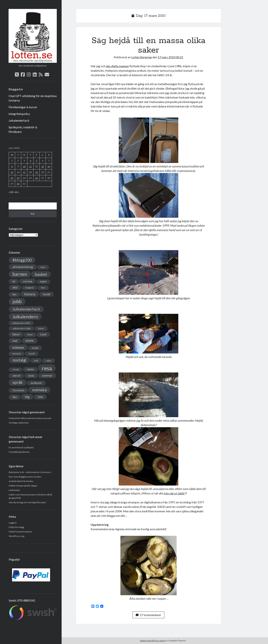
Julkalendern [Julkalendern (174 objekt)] (25, 317)
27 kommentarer (148, 615)
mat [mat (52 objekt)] (15, 341)
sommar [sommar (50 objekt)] (47, 375)
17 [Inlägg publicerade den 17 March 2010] (24, 172)
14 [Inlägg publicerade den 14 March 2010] (49, 166)
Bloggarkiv (16, 89)
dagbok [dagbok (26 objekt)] (43, 281)
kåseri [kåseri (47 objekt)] (16, 334)
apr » (17, 192)
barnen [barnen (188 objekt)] (20, 274)
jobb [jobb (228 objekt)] (17, 301)
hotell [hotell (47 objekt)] (46, 294)
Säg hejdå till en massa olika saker (149, 45)
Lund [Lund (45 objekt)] (43, 334)
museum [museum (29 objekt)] (17, 354)
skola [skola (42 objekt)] (31, 376)
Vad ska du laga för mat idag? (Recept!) (27, 502)
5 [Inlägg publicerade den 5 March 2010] (37, 161)
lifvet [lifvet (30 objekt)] (30, 335)
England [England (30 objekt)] (29, 288)
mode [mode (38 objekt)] (35, 348)
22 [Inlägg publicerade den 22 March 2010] (12, 178)
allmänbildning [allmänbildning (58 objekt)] (23, 267)
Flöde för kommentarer (21, 532)
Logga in (13, 523)
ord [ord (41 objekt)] (36, 360)
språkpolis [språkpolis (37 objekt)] (36, 383)
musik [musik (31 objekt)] (32, 354)
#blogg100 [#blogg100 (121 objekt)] (22, 260)
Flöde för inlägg (16, 527)
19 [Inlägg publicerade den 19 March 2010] (36, 172)
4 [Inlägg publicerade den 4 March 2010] (30, 161)
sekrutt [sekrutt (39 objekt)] (16, 376)
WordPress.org (16, 536)
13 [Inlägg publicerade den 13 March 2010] (43, 166)
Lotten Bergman (142, 57)
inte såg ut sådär (174, 493)
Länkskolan (14, 490)
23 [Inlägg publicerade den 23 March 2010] (18, 178)
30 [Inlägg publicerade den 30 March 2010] (18, 184)
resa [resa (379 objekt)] (47, 368)
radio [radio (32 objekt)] (48, 361)
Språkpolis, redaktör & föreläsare (23, 129)
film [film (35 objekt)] (14, 294)
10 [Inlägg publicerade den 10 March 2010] (24, 166)
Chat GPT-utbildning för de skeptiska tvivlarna (33, 98)
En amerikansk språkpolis (21, 447)
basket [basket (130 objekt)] (41, 274)
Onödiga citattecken (19, 423)
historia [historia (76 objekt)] (30, 294)
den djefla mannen (117, 66)
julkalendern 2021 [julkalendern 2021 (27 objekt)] (21, 323)
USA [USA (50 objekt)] (40, 397)
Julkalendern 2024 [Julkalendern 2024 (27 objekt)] (21, 328)
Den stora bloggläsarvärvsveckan (25, 477)
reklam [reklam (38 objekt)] (30, 369)
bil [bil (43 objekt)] (14, 281)
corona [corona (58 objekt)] (28, 281)
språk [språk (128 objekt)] (18, 382)
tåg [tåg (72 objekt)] (27, 397)
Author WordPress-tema (152, 641)
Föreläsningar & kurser (23, 107)
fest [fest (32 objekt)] (43, 288)
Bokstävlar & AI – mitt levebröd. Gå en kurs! (30, 472)
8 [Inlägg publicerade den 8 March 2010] (12, 166)
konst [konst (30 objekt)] (41, 328)
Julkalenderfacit (19, 120)
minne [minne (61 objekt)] (29, 341)
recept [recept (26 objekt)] (16, 369)
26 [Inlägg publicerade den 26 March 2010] (36, 178)
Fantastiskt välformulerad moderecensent (30, 418)
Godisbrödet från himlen (21, 481)
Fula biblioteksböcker (19, 452)
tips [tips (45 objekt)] (15, 397)
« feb (11, 192)
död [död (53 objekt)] (15, 287)
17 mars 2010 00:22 (170, 57)
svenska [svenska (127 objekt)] (39, 390)
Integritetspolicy (19, 114)
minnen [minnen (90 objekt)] (18, 347)
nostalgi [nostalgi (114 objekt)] (19, 360)
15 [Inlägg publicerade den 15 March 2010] (12, 172)
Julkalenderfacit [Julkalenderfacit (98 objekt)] (26, 309)
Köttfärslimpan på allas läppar (23, 486)
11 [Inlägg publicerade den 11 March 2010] (30, 166)
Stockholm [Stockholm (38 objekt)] (18, 390)
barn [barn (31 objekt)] (43, 267)
